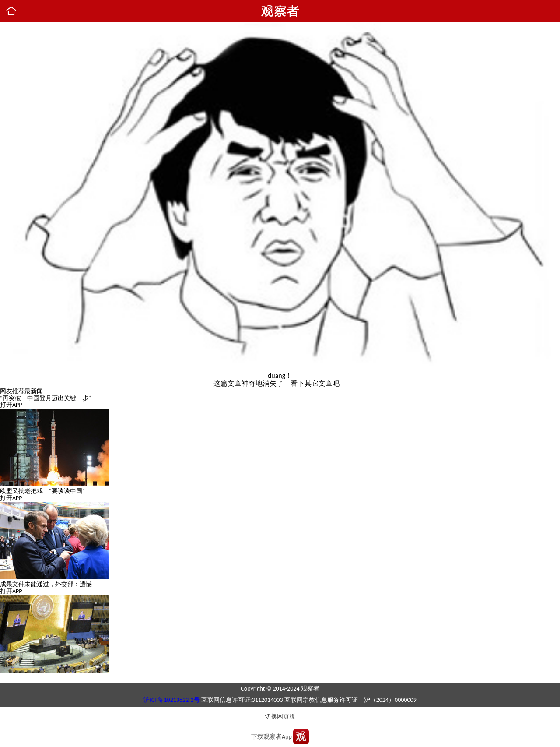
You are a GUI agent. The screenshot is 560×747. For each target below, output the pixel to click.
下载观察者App (271, 737)
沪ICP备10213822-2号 (171, 700)
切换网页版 (280, 717)
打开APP (11, 405)
